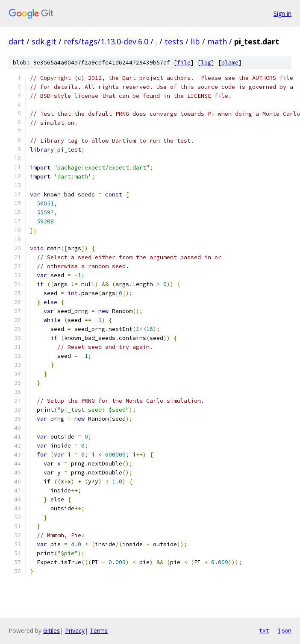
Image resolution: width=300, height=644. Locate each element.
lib (195, 41)
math (217, 41)
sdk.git (44, 41)
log (206, 63)
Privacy (75, 631)
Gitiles (51, 631)
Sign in (282, 13)
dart (16, 41)
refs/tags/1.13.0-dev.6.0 (106, 41)
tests (174, 41)
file (184, 63)
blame (230, 63)
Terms (99, 631)
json (285, 630)
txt (264, 630)
